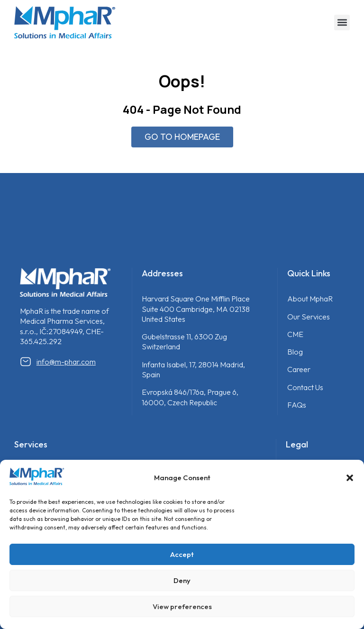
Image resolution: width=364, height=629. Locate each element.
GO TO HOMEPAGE (182, 137)
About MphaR (310, 299)
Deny (182, 580)
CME (295, 334)
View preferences (182, 606)
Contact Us (305, 387)
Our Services (309, 317)
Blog (295, 352)
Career (299, 369)
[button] (350, 478)
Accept (182, 554)
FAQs (297, 405)
